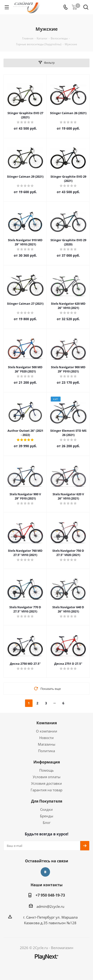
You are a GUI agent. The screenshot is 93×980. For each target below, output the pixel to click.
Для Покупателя (47, 801)
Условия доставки (46, 783)
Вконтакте (45, 872)
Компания (47, 723)
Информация (47, 762)
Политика (46, 751)
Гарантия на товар (46, 790)
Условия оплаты (47, 777)
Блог (47, 822)
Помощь (46, 770)
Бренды (47, 816)
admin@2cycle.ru (50, 906)
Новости (46, 738)
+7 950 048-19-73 (50, 895)
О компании (47, 731)
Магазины (47, 744)
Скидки (46, 809)
